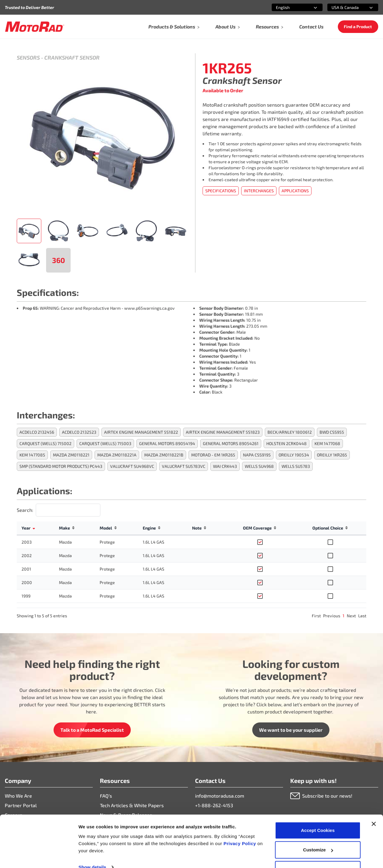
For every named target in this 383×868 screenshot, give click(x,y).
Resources (270, 27)
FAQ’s (106, 796)
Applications (295, 191)
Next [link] (351, 616)
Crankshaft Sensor (72, 58)
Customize (318, 833)
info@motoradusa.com (220, 796)
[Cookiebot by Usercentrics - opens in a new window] (39, 856)
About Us (228, 27)
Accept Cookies (318, 813)
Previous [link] (332, 616)
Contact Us (311, 27)
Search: (25, 510)
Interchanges (259, 191)
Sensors (28, 58)
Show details (92, 850)
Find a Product (358, 27)
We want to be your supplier (291, 730)
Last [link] (362, 616)
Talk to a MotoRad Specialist (92, 730)
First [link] (316, 616)
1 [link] (344, 616)
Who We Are (18, 796)
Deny (318, 852)
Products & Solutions (174, 27)
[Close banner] (374, 806)
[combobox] (290, 7)
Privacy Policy (240, 826)
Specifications (221, 191)
